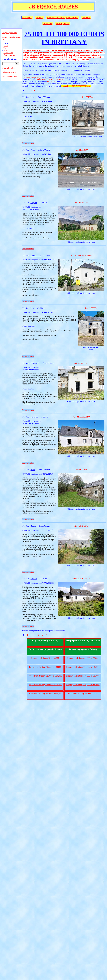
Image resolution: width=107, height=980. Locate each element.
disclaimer (51, 81)
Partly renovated (10, 55)
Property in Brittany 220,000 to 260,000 (83, 685)
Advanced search (9, 72)
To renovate (8, 53)
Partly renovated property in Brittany (45, 649)
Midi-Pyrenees (63, 23)
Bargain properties (10, 33)
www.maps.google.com (32, 77)
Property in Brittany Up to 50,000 (45, 658)
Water (6, 48)
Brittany (39, 17)
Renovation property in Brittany (83, 649)
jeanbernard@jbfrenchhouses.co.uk (50, 79)
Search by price (9, 68)
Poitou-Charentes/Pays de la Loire (62, 17)
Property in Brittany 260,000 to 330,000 (45, 694)
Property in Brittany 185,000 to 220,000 (45, 685)
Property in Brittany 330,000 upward (83, 694)
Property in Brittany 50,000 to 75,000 (83, 658)
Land (6, 46)
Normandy (27, 17)
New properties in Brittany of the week (83, 640)
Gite (5, 50)
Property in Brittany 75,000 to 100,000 (45, 667)
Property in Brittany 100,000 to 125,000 (83, 667)
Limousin (86, 17)
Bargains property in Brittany (45, 640)
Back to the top (28, 143)
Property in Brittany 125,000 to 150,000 (45, 676)
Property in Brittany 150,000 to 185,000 (83, 676)
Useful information (10, 77)
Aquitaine (48, 23)
